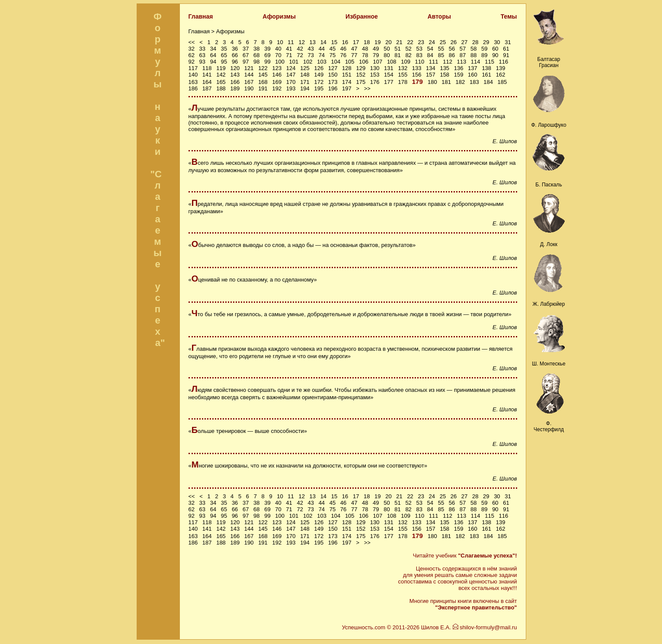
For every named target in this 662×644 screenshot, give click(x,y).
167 (249, 82)
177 (389, 82)
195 (319, 88)
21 (399, 42)
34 (213, 49)
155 (403, 75)
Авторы (439, 16)
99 (267, 62)
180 (432, 82)
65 (224, 55)
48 (365, 49)
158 (445, 75)
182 (461, 82)
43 (311, 49)
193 (291, 88)
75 (333, 55)
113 (462, 62)
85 (441, 55)
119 (221, 68)
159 (459, 75)
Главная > (202, 31)
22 (410, 42)
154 (389, 75)
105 (350, 62)
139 (501, 68)
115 (489, 62)
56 (452, 49)
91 (506, 55)
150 (333, 75)
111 (434, 62)
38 (256, 49)
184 (488, 82)
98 (256, 62)
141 (207, 75)
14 (323, 42)
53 (419, 49)
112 (448, 62)
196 (333, 88)
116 (504, 62)
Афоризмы (279, 16)
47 (354, 49)
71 (289, 55)
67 (246, 55)
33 (202, 49)
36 (235, 49)
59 (484, 49)
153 (375, 75)
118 (207, 68)
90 (495, 55)
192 (277, 88)
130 (375, 68)
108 (392, 62)
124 (291, 68)
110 (420, 62)
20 (388, 42)
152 (361, 75)
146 (277, 75)
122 (263, 68)
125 (305, 68)
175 (361, 82)
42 (300, 49)
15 (334, 42)
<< (192, 42)
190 (249, 88)
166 (235, 82)
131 (389, 68)
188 (221, 88)
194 (305, 88)
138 (486, 68)
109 (406, 62)
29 (486, 42)
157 (431, 75)
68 (256, 55)
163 (193, 82)
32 (192, 49)
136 (459, 68)
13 (313, 42)
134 (431, 68)
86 (452, 55)
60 (495, 49)
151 (347, 75)
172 (319, 82)
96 (235, 62)
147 (291, 75)
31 (508, 42)
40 (278, 49)
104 (336, 62)
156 (417, 75)
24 (432, 42)
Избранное (362, 16)
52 (408, 49)
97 (246, 62)
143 (235, 75)
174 (347, 82)
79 (376, 55)
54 (430, 49)
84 (430, 55)
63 (202, 55)
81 (397, 55)
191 (263, 88)
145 (263, 75)
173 (333, 82)
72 (300, 55)
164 (207, 82)
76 (343, 55)
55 (441, 49)
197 (347, 88)
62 (192, 55)
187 (207, 88)
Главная (201, 16)
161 (486, 75)
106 (364, 62)
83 (419, 55)
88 (473, 55)
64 (213, 55)
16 (345, 42)
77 (354, 55)
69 (267, 55)
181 (446, 82)
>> (367, 88)
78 (365, 55)
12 (301, 42)
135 (445, 68)
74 (322, 55)
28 (475, 42)
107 (378, 62)
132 (403, 68)
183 (474, 82)
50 (387, 49)
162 (501, 75)
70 (278, 55)
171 (305, 82)
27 (464, 42)
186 (193, 88)
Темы (509, 16)
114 (476, 62)
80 (387, 55)
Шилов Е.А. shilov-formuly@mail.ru (469, 627)
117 (193, 68)
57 (463, 49)
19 (377, 42)
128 (347, 68)
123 (277, 68)
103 (322, 62)
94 (213, 62)
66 (235, 55)
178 (403, 82)
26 (454, 42)
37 (246, 49)
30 (497, 42)
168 (263, 82)
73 (311, 55)
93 (202, 62)
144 (249, 75)
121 (249, 68)
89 (484, 55)
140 (193, 75)
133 (417, 68)
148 (305, 75)
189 (235, 88)
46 (343, 49)
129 (361, 68)
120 (235, 68)
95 (224, 62)
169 (277, 82)
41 (289, 49)
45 (333, 49)
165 (221, 82)
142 (221, 75)
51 (397, 49)
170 (291, 82)
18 (367, 42)
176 (375, 82)
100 (280, 62)
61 (506, 49)
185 (502, 82)
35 (224, 49)
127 (333, 68)
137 (473, 68)
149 (319, 75)
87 (463, 55)
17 (356, 42)
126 (319, 68)
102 (308, 62)
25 (443, 42)
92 (192, 62)
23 (421, 42)
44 (322, 49)
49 (376, 49)
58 (473, 49)
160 (473, 75)
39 (267, 49)
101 (294, 62)
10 (280, 42)
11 (291, 42)
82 (408, 55)
